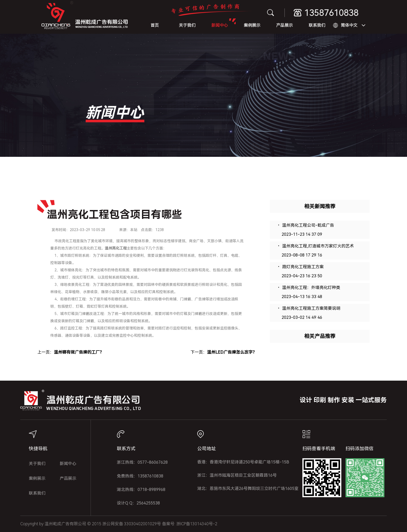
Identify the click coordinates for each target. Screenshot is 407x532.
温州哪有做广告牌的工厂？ (79, 352)
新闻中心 (220, 25)
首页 (155, 25)
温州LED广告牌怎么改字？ (232, 352)
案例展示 (252, 25)
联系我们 (317, 25)
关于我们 (187, 25)
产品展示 (284, 25)
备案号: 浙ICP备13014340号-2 (190, 524)
